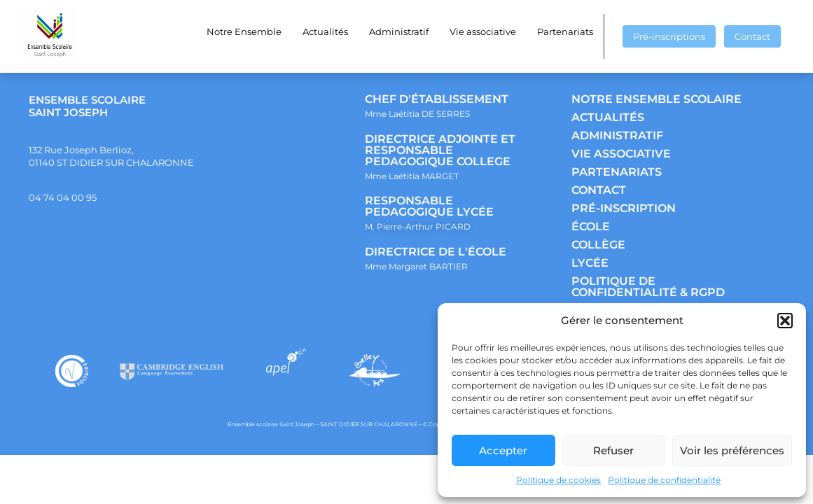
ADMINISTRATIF (617, 135)
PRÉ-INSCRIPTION (624, 208)
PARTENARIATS (617, 172)
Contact (752, 36)
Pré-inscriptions (669, 36)
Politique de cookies (558, 480)
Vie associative (483, 31)
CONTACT (599, 190)
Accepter (503, 450)
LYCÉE (590, 263)
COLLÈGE (598, 245)
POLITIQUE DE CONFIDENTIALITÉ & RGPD (648, 287)
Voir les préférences (732, 450)
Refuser (613, 450)
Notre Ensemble (244, 31)
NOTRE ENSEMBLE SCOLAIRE (656, 99)
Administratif (399, 31)
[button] (785, 321)
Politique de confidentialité (664, 480)
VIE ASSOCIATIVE (621, 154)
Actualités (325, 31)
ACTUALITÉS (608, 117)
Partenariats (565, 31)
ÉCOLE (591, 226)
